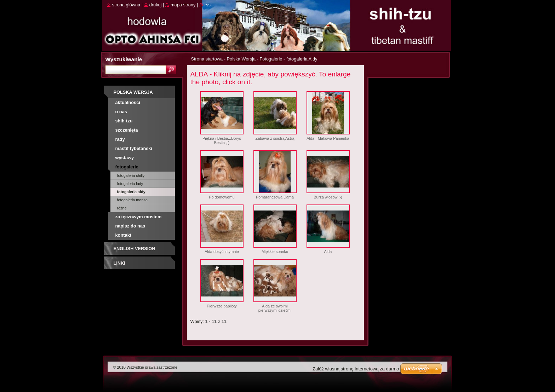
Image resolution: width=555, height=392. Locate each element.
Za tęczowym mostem (139, 217)
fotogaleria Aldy (131, 192)
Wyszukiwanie (124, 59)
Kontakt (124, 235)
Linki (119, 263)
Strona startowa (207, 59)
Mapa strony (183, 5)
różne (122, 208)
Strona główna (126, 5)
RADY (120, 139)
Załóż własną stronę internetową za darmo (356, 369)
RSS (208, 5)
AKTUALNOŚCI (128, 102)
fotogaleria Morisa (132, 200)
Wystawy (125, 158)
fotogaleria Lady (130, 184)
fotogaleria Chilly (131, 175)
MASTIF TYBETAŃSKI (134, 148)
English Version (135, 249)
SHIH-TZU (124, 121)
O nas (121, 112)
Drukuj (156, 5)
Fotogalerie (271, 59)
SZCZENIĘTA (127, 130)
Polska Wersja (241, 59)
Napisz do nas (130, 226)
